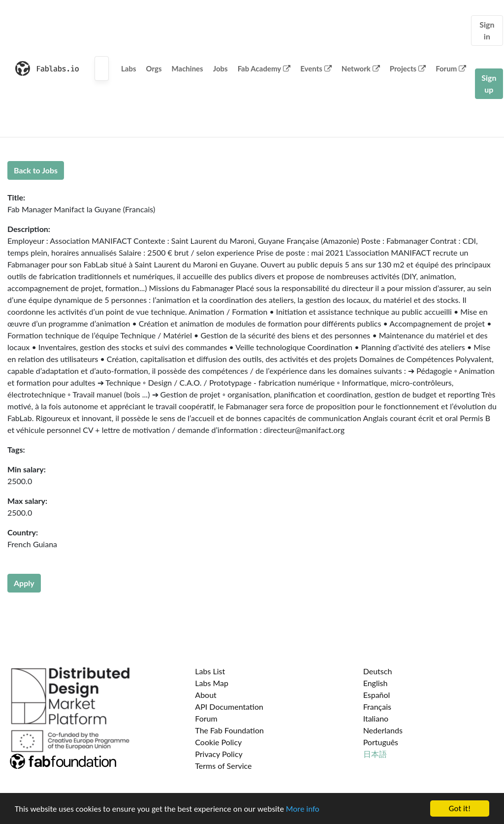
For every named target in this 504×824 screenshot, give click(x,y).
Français (377, 707)
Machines (188, 68)
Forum (451, 68)
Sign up (489, 83)
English (376, 683)
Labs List (210, 671)
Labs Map (212, 683)
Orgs (154, 68)
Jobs (220, 68)
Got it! (460, 808)
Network (361, 68)
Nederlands (383, 730)
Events (316, 68)
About (206, 695)
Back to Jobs (36, 170)
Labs (129, 68)
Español (377, 695)
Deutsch (378, 671)
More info (303, 809)
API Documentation (229, 707)
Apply (24, 583)
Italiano (376, 718)
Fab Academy (264, 68)
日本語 (375, 754)
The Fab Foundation (229, 730)
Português (381, 742)
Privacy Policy (219, 754)
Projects (408, 68)
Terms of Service (223, 766)
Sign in (487, 30)
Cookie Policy (218, 742)
